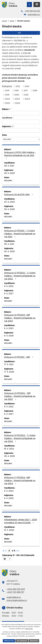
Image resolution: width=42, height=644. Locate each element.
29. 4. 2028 (9, 209)
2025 (8, 103)
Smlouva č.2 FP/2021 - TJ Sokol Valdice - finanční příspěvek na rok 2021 (20, 234)
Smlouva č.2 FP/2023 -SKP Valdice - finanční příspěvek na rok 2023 (20, 318)
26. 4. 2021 (9, 244)
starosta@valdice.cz (17, 600)
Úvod (4, 21)
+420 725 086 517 (15, 592)
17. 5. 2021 (9, 364)
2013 (18, 86)
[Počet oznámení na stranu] (7, 559)
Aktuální (8, 180)
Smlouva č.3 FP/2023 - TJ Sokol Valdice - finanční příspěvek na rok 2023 (20, 438)
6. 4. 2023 (9, 328)
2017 (26, 90)
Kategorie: (7, 86)
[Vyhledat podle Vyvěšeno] (21, 122)
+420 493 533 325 (32, 11)
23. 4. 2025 (9, 202)
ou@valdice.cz (34, 15)
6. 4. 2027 (9, 294)
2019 (7, 95)
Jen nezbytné (22, 641)
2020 (17, 95)
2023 (17, 99)
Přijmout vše (9, 641)
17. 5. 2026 (9, 372)
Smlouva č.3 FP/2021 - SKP (19, 357)
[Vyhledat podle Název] (21, 113)
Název (6, 109)
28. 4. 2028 (9, 456)
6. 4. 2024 (9, 491)
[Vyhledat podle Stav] (21, 139)
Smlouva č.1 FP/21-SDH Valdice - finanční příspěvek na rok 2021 (20, 155)
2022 (8, 99)
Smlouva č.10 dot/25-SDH (19, 195)
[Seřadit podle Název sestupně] (11, 109)
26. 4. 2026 (9, 251)
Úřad (12, 21)
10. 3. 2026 (9, 530)
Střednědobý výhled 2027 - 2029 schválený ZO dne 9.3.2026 (20, 521)
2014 (27, 86)
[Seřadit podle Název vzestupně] (11, 109)
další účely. (29, 629)
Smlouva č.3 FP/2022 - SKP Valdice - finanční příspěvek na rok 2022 (20, 396)
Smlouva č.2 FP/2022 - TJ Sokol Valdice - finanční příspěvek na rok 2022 (20, 276)
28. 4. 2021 (9, 166)
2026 (17, 103)
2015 (7, 90)
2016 (16, 90)
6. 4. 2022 (9, 286)
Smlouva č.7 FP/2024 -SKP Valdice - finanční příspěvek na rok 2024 (20, 480)
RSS (28, 33)
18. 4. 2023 (9, 449)
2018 (35, 90)
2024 (27, 99)
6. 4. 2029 (9, 498)
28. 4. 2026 (9, 173)
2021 (26, 95)
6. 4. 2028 (9, 336)
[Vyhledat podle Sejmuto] (21, 130)
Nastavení (34, 641)
